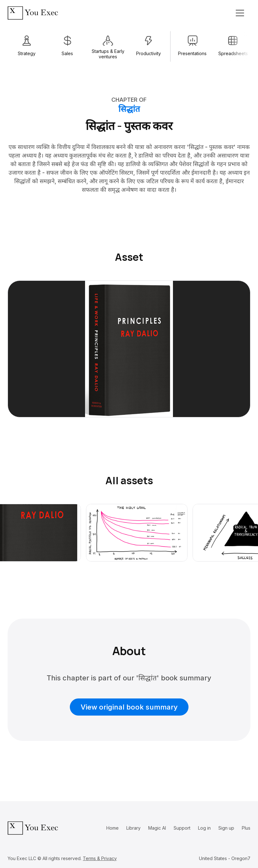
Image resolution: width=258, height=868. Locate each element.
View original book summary (129, 707)
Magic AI (157, 828)
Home (112, 828)
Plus (246, 828)
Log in (204, 828)
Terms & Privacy (100, 858)
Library (133, 828)
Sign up (226, 828)
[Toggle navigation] (240, 13)
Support (182, 828)
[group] (27, 46)
